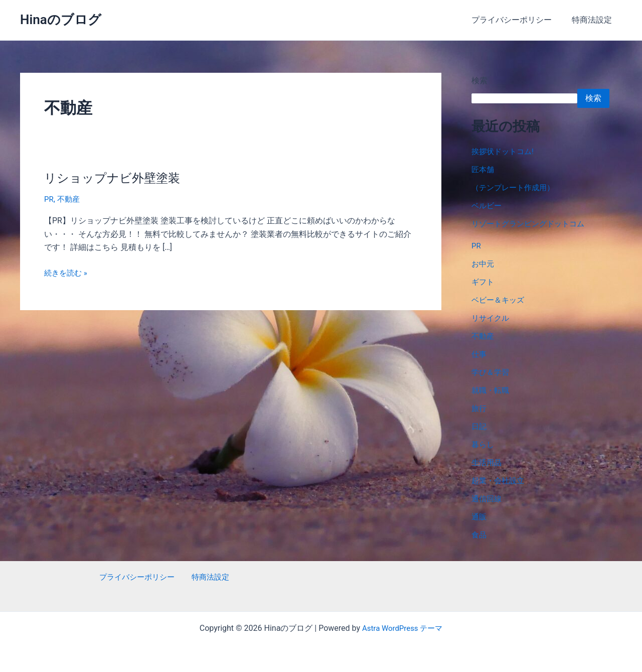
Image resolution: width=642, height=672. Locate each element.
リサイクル (492, 318)
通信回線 (488, 499)
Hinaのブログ (61, 20)
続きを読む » (67, 273)
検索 (479, 81)
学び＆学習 (492, 372)
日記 (479, 426)
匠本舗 (484, 169)
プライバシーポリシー (518, 20)
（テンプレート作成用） (516, 187)
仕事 (479, 354)
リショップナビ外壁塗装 (118, 178)
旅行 (479, 408)
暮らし (484, 444)
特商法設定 (594, 20)
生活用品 (488, 462)
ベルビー (488, 206)
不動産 (70, 199)
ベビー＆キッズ (500, 300)
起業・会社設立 (500, 481)
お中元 (484, 264)
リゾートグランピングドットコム (532, 224)
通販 (479, 517)
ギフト (484, 282)
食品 (479, 535)
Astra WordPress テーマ (402, 628)
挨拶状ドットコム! (505, 151)
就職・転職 (492, 390)
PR (49, 199)
